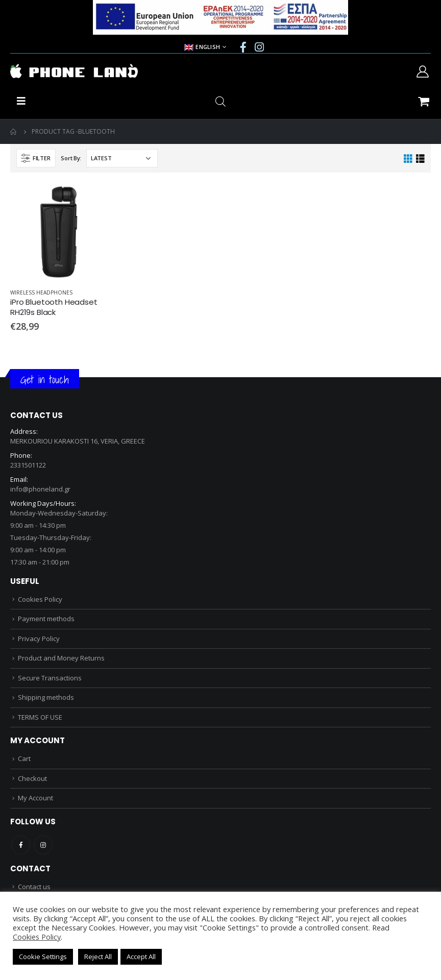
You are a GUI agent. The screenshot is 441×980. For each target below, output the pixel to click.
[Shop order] (122, 158)
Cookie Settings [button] (43, 957)
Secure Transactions (50, 678)
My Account (35, 798)
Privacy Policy (39, 639)
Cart (24, 758)
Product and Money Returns (61, 658)
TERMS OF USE (40, 717)
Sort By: (71, 158)
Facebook (21, 845)
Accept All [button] (141, 957)
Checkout (32, 778)
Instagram (43, 845)
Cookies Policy (40, 599)
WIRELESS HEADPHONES (41, 292)
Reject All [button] (98, 957)
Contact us (34, 887)
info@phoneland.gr (40, 489)
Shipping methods (46, 697)
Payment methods (46, 619)
